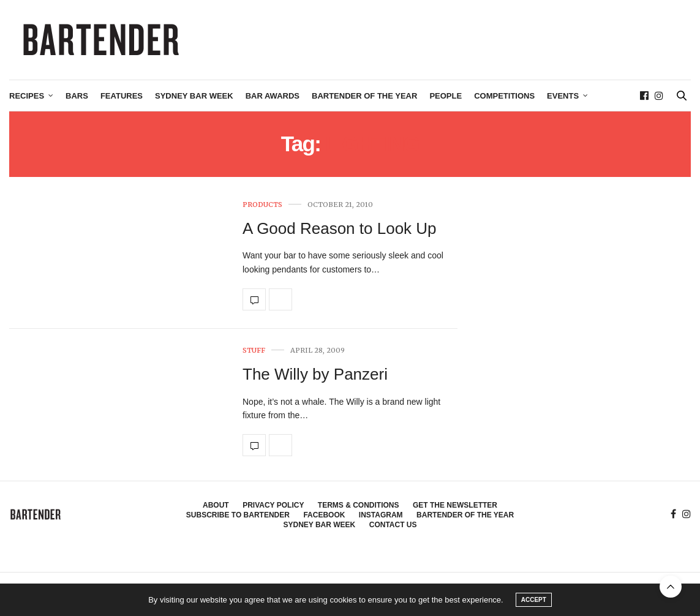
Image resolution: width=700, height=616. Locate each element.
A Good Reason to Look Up (340, 228)
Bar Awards (273, 96)
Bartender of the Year (364, 96)
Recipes (27, 96)
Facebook (324, 515)
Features (122, 96)
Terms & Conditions (359, 505)
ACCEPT (534, 600)
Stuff (254, 351)
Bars (77, 96)
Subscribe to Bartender (238, 515)
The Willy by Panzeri (315, 374)
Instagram (381, 515)
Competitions (504, 96)
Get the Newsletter (455, 505)
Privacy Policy (273, 505)
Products (262, 205)
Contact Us (393, 525)
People (446, 96)
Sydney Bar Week (194, 96)
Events (563, 96)
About (216, 505)
